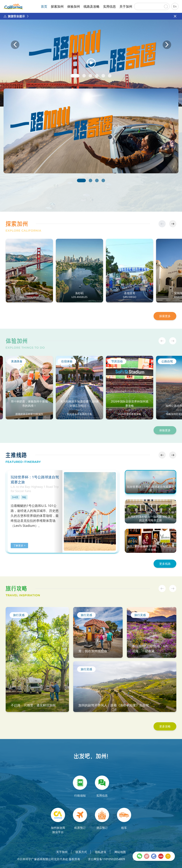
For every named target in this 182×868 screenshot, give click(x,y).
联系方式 (81, 852)
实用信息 (109, 6)
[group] (91, 49)
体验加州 (74, 6)
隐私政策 (101, 852)
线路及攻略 (92, 6)
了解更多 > (19, 545)
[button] (75, 76)
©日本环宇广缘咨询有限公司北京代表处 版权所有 (49, 859)
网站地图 (120, 852)
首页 (44, 6)
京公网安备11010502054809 (106, 859)
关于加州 (126, 6)
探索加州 (57, 6)
